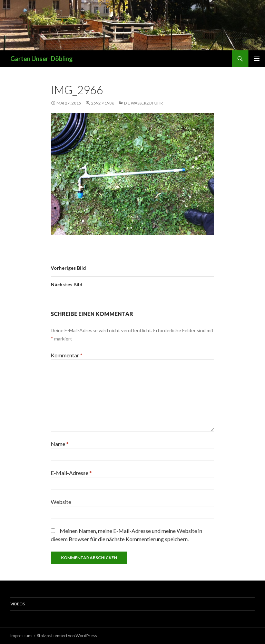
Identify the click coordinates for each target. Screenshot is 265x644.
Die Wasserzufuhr (143, 103)
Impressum (21, 636)
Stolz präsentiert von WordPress (67, 636)
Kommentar (67, 355)
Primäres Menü (257, 59)
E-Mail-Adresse (71, 473)
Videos (18, 604)
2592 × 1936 (103, 103)
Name (60, 444)
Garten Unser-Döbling (42, 59)
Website (61, 502)
